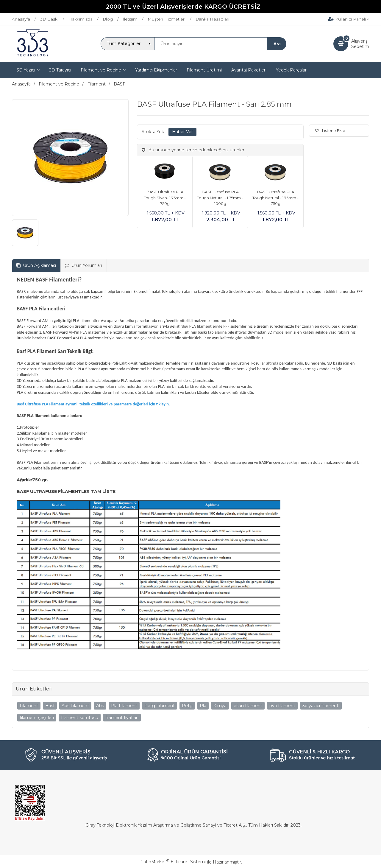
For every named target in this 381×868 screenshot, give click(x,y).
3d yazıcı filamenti (321, 706)
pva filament (282, 706)
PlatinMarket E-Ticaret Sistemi (172, 862)
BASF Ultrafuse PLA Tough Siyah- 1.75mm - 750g (165, 198)
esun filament (248, 706)
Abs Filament (75, 706)
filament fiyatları (122, 718)
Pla (203, 706)
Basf (50, 706)
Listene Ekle (330, 130)
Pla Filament (124, 706)
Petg (187, 706)
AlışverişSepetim (360, 44)
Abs (100, 706)
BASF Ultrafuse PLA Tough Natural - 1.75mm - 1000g (220, 198)
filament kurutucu (80, 718)
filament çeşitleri (37, 718)
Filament (29, 706)
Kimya (220, 706)
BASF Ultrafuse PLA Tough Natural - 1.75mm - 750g (275, 198)
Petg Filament (160, 706)
